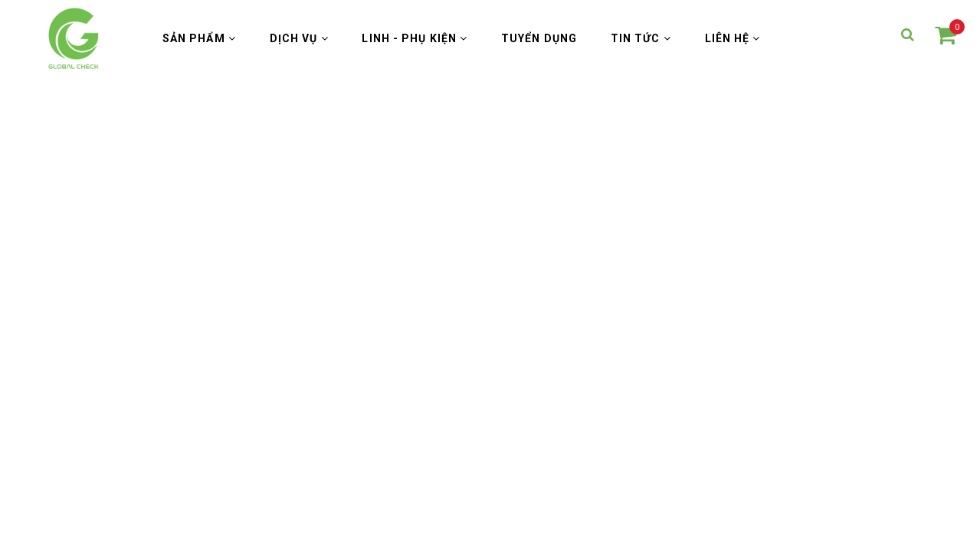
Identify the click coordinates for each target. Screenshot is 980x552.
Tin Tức (641, 38)
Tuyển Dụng (539, 38)
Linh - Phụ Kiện (415, 38)
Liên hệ (733, 38)
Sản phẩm (199, 38)
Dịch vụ (299, 38)
